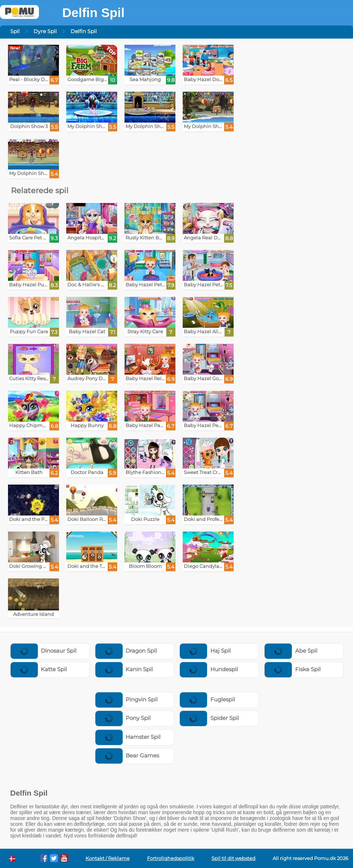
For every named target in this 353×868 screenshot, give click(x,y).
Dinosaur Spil (44, 651)
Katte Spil (39, 669)
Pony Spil (123, 718)
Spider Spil (209, 718)
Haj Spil (205, 651)
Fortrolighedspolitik (171, 858)
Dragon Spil (126, 651)
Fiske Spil (293, 669)
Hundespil (209, 669)
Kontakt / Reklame (108, 858)
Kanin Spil (124, 669)
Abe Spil (291, 651)
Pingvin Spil (127, 699)
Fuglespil (207, 699)
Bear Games (127, 755)
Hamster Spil (128, 737)
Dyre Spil (45, 31)
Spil (15, 31)
